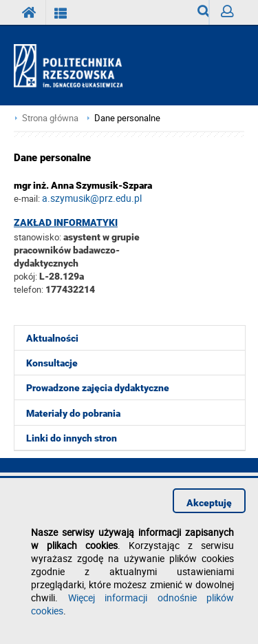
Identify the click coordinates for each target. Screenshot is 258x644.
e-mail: (27, 198)
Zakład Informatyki (66, 222)
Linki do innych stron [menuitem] (72, 438)
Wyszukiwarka (203, 15)
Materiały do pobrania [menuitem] (73, 413)
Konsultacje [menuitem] (52, 363)
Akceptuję (209, 503)
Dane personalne (127, 118)
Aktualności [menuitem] (52, 338)
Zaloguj (233, 15)
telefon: (29, 289)
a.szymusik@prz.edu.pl (92, 198)
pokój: (26, 276)
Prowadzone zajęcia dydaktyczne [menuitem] (98, 388)
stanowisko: (37, 237)
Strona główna (50, 118)
